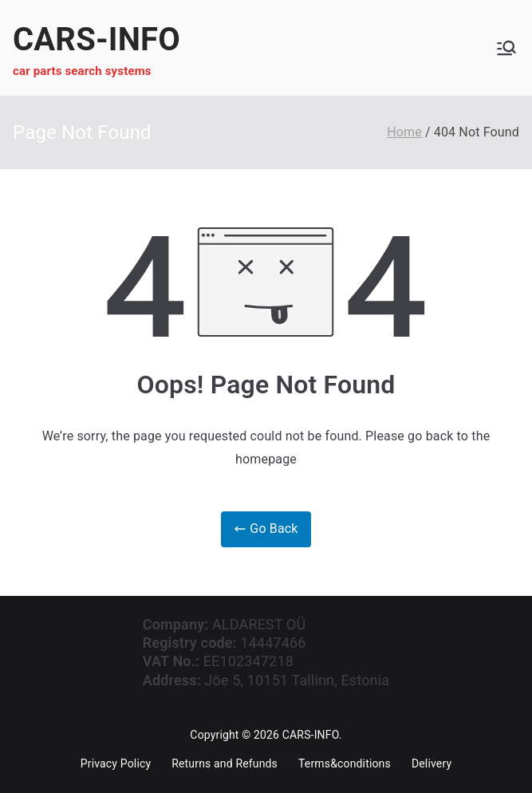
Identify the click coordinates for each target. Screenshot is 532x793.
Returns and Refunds (225, 763)
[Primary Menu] (506, 48)
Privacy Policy (116, 763)
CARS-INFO (97, 39)
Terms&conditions (345, 763)
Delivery (432, 763)
